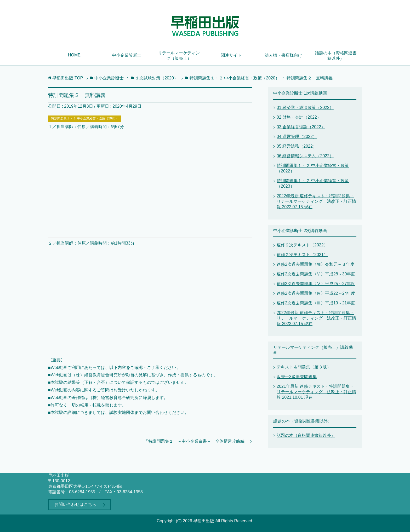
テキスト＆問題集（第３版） (304, 367)
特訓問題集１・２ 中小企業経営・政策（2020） (85, 118)
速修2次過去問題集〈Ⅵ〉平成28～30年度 (316, 274)
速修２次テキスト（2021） (302, 255)
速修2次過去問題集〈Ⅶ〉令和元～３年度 (315, 264)
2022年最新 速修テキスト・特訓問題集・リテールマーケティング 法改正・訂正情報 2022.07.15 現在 (316, 201)
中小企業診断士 (127, 55)
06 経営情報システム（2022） (305, 156)
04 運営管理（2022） (297, 137)
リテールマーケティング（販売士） (179, 56)
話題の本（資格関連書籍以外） (336, 56)
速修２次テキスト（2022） (302, 245)
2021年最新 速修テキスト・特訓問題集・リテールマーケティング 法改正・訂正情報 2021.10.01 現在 (316, 392)
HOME (74, 55)
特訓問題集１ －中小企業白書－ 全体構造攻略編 (196, 441)
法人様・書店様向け (283, 55)
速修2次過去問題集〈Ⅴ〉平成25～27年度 (316, 284)
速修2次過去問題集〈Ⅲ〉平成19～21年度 (316, 303)
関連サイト (231, 55)
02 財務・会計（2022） (299, 117)
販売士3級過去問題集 (297, 377)
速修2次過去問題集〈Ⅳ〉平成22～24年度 (316, 293)
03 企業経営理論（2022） (301, 127)
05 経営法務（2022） (297, 146)
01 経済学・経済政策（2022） (305, 108)
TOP (68, 78)
